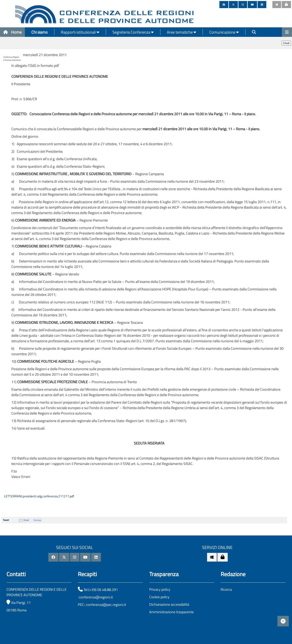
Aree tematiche (181, 32)
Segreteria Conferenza (133, 32)
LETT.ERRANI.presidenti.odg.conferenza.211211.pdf (39, 496)
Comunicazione (224, 32)
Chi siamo (40, 32)
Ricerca (226, 589)
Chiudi (286, 43)
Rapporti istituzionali (80, 32)
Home (12, 32)
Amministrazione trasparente (171, 612)
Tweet (6, 520)
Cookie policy (159, 597)
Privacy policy (160, 589)
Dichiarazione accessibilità (169, 604)
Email (26, 520)
